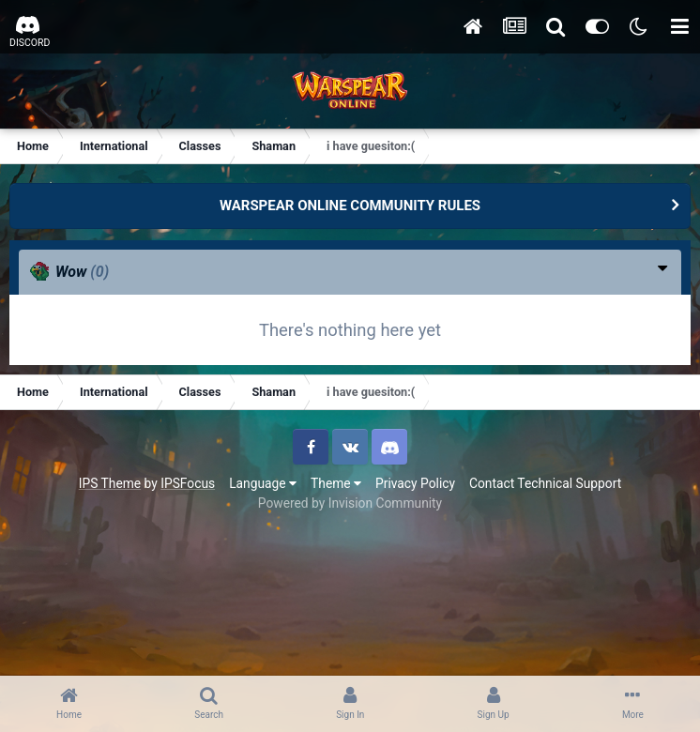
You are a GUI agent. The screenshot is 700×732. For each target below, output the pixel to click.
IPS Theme (110, 483)
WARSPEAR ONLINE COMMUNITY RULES (350, 206)
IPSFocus (188, 483)
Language (263, 483)
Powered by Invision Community (350, 503)
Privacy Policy (415, 483)
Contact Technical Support (545, 483)
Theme (336, 483)
